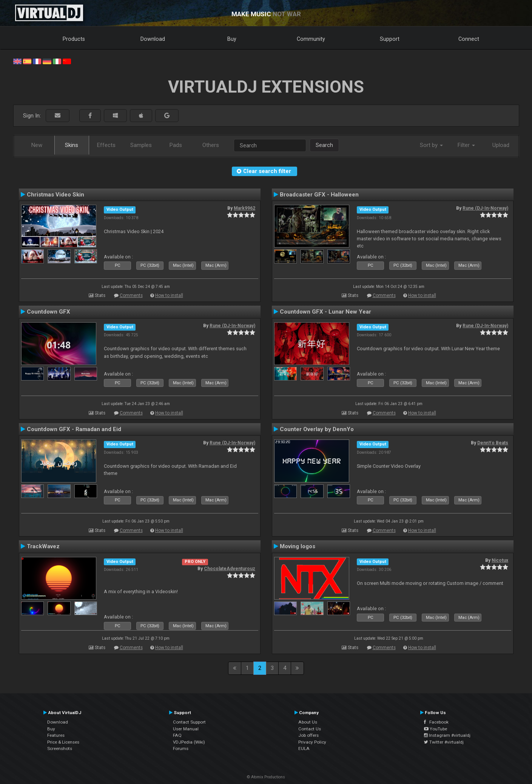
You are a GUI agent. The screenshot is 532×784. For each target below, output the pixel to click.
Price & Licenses (63, 742)
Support (390, 39)
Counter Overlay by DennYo (317, 429)
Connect (469, 39)
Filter (466, 145)
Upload (501, 145)
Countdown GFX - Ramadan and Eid (74, 429)
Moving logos (298, 546)
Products (74, 39)
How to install (169, 295)
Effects (106, 145)
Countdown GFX (49, 312)
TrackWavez (43, 546)
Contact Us (310, 729)
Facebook (436, 722)
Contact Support (189, 722)
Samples (141, 145)
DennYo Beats (493, 443)
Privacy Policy (312, 742)
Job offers (308, 735)
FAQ (177, 735)
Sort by (431, 145)
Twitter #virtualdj (444, 742)
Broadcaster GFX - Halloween (319, 195)
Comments (131, 295)
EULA (304, 748)
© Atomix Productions (266, 777)
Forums (181, 748)
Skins (72, 145)
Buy (232, 39)
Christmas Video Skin (56, 195)
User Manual (186, 729)
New (37, 145)
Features (56, 735)
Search (324, 145)
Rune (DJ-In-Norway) (485, 208)
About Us (308, 722)
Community (311, 39)
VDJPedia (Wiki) (189, 742)
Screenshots (60, 748)
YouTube (436, 729)
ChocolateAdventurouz (230, 569)
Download (153, 39)
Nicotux (500, 560)
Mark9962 (244, 208)
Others (211, 145)
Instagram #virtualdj (447, 735)
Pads (176, 145)
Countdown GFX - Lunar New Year (325, 312)
